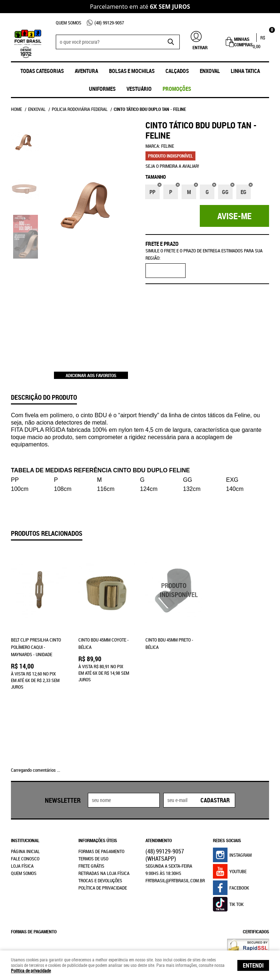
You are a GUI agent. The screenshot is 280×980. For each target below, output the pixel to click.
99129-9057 (109, 23)
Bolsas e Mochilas (132, 71)
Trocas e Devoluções (100, 822)
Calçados (177, 71)
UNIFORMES (102, 89)
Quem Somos (69, 23)
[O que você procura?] (171, 42)
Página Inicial (25, 793)
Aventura (86, 71)
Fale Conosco (25, 801)
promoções (177, 89)
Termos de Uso (93, 801)
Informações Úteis (98, 782)
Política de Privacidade (103, 830)
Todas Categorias (42, 71)
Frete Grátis (91, 808)
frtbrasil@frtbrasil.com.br (175, 822)
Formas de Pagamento (101, 793)
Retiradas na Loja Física (104, 815)
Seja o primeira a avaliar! (172, 166)
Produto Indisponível (174, 590)
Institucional (25, 782)
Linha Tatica (245, 71)
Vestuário (139, 89)
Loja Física (22, 808)
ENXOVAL (210, 71)
